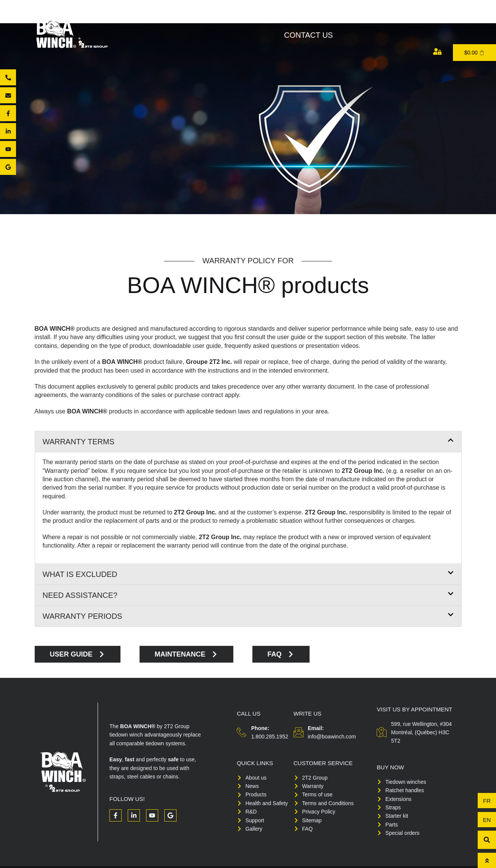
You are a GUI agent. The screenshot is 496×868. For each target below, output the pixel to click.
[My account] (437, 51)
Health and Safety (331, 17)
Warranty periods (83, 616)
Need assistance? (80, 595)
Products (229, 17)
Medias (447, 17)
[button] (248, 442)
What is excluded (80, 574)
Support (401, 17)
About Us (174, 17)
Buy (272, 17)
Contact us (308, 35)
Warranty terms (79, 442)
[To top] (487, 860)
